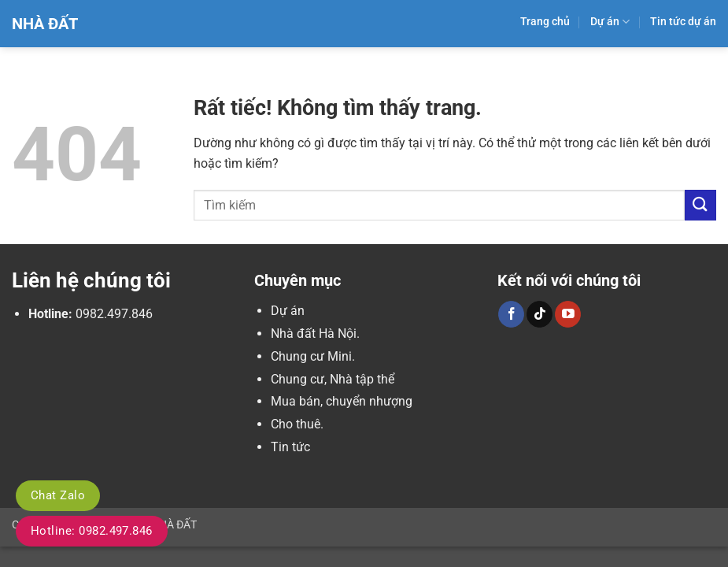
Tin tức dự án (683, 22)
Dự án (610, 22)
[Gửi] (700, 205)
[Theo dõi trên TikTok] (540, 314)
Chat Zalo (58, 495)
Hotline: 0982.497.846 (92, 531)
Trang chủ (545, 22)
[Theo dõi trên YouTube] (568, 314)
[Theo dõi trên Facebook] (511, 314)
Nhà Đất (45, 24)
